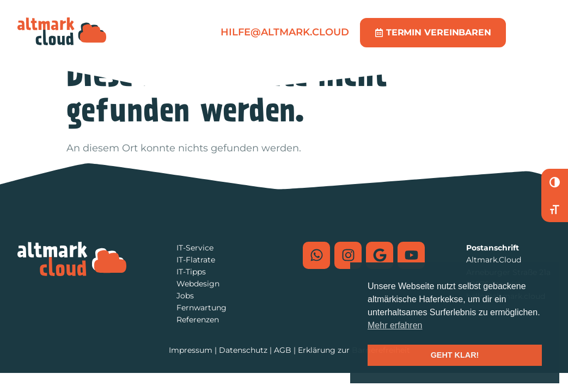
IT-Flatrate (196, 260)
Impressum (191, 350)
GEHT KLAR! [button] (455, 355)
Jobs (185, 296)
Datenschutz (243, 350)
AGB (283, 350)
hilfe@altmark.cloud (285, 32)
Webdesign (198, 284)
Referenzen (198, 320)
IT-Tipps (191, 272)
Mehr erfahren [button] (395, 325)
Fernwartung (201, 308)
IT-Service (195, 248)
